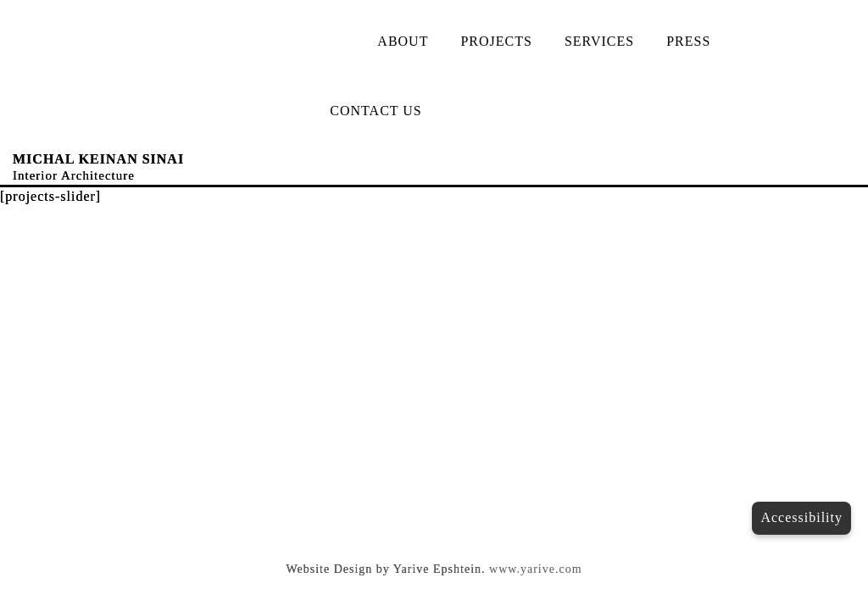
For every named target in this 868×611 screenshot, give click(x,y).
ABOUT (403, 41)
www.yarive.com (536, 569)
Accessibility (801, 517)
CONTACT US (376, 111)
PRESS (688, 41)
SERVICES (599, 41)
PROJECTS (496, 41)
